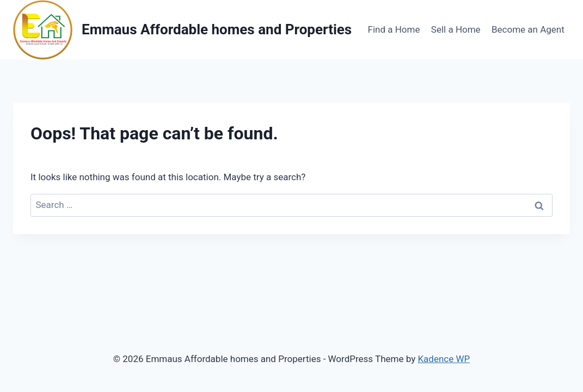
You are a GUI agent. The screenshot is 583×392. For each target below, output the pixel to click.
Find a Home (394, 29)
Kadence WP (444, 359)
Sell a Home (456, 29)
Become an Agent (528, 29)
